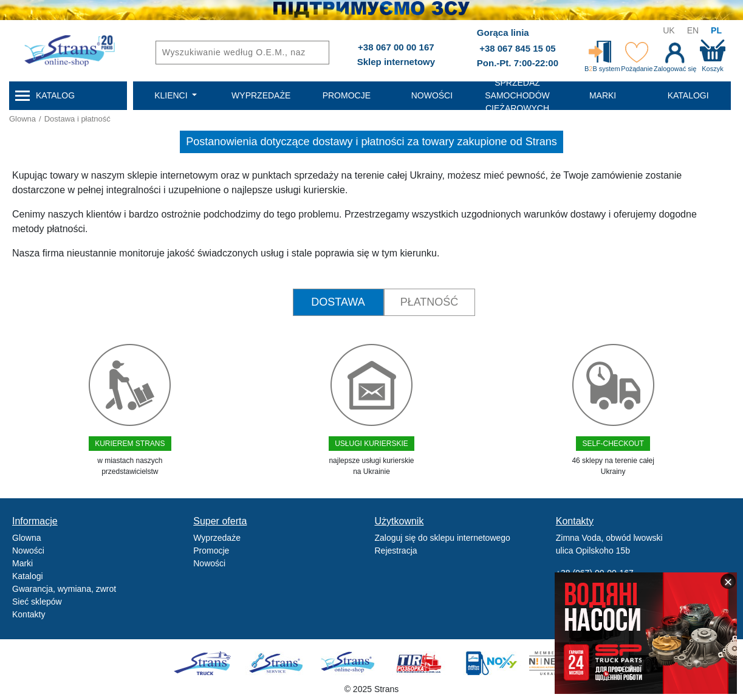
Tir (419, 663)
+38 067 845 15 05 (518, 48)
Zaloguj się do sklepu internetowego (443, 538)
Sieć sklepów (37, 602)
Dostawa (338, 302)
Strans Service (277, 663)
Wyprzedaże (217, 538)
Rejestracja (396, 551)
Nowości (28, 551)
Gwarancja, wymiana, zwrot (64, 589)
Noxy (491, 663)
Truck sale (206, 663)
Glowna (22, 119)
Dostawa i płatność (77, 119)
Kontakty (29, 614)
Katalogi (28, 576)
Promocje (211, 551)
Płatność (430, 302)
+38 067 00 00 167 (396, 47)
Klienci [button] (172, 95)
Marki (22, 563)
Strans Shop (348, 663)
